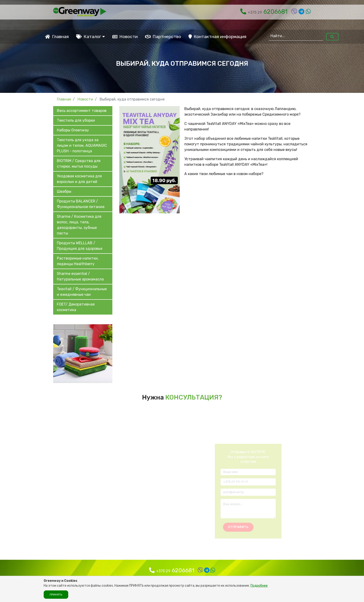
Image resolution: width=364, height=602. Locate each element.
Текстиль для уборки (76, 120)
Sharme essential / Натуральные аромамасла (80, 276)
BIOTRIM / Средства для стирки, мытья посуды (79, 164)
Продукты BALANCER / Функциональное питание (81, 204)
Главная (57, 37)
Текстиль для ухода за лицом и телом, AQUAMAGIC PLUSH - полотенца (82, 145)
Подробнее (259, 586)
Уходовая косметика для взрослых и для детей (79, 179)
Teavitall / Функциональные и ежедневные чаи (82, 292)
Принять (56, 595)
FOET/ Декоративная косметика (76, 307)
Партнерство (163, 37)
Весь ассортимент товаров (82, 111)
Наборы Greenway (73, 130)
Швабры (64, 191)
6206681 (264, 12)
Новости (125, 37)
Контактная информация (217, 37)
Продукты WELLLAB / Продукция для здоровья (80, 246)
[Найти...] (296, 36)
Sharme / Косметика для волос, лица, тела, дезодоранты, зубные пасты (79, 225)
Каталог (89, 37)
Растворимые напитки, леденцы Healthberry (78, 261)
